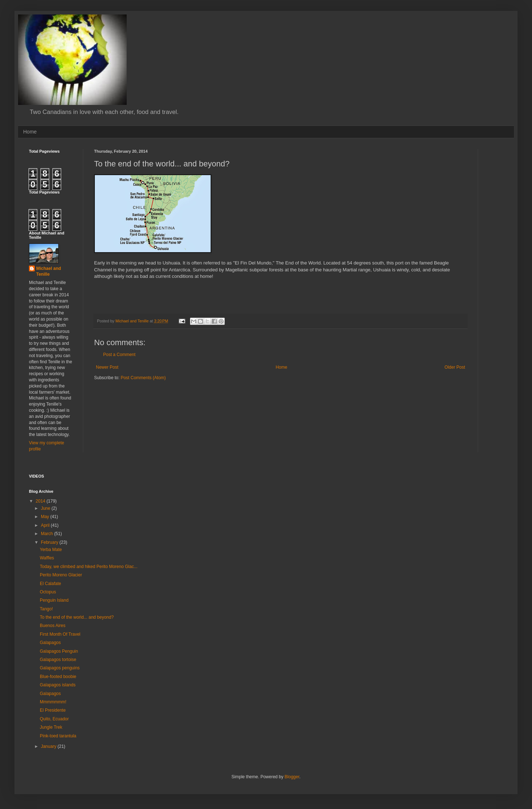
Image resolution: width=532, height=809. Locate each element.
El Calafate (50, 584)
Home (30, 132)
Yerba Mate (51, 550)
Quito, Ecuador (54, 719)
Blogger (292, 777)
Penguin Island (54, 600)
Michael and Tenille (49, 272)
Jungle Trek (51, 727)
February (50, 542)
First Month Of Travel (60, 634)
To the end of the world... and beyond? (77, 617)
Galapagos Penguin (59, 651)
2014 (41, 501)
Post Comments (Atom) (143, 378)
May (46, 517)
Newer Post (107, 367)
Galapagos (50, 643)
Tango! (46, 609)
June (46, 508)
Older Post (455, 367)
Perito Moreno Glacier (61, 575)
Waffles (47, 558)
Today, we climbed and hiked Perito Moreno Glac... (89, 567)
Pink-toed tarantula (58, 736)
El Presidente (53, 710)
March (48, 534)
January (49, 746)
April (46, 525)
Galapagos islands (58, 685)
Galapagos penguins (60, 668)
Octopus (48, 592)
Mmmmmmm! (53, 702)
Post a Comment (119, 355)
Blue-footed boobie (58, 677)
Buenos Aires (53, 626)
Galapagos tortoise (58, 660)
